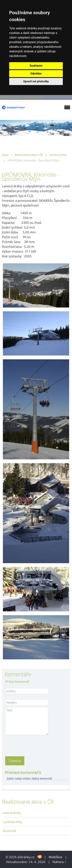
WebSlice (55, 857)
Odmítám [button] (36, 74)
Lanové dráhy (58, 155)
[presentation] (34, 745)
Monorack (10, 831)
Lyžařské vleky (12, 822)
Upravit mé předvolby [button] (36, 81)
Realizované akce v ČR (29, 155)
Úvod (5, 155)
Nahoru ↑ (59, 862)
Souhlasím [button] (36, 66)
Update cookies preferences (21, 97)
